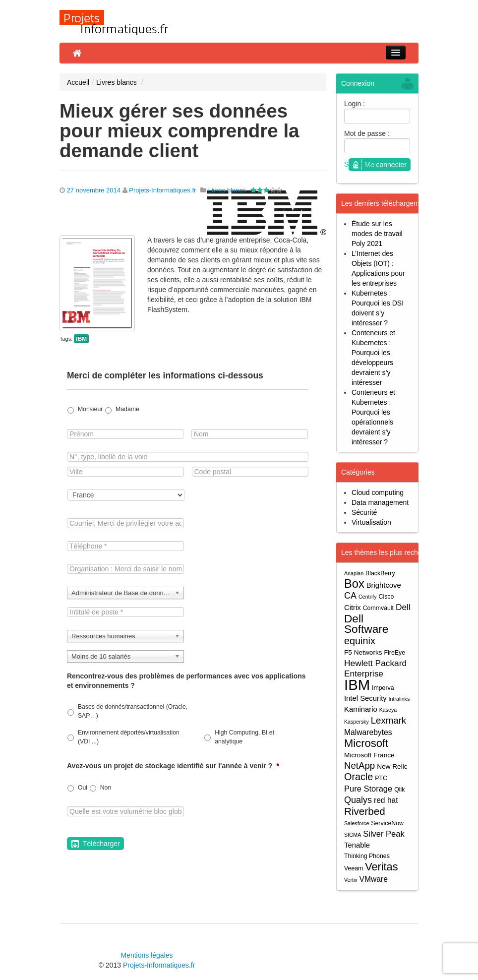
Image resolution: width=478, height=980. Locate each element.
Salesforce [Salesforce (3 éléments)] (357, 823)
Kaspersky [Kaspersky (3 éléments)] (357, 722)
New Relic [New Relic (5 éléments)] (392, 766)
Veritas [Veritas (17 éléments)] (381, 867)
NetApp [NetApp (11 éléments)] (359, 766)
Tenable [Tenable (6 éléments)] (357, 845)
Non (106, 788)
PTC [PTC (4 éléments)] (381, 778)
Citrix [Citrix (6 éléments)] (353, 608)
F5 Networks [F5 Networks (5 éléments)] (363, 652)
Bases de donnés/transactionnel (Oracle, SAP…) (133, 711)
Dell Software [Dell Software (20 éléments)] (366, 624)
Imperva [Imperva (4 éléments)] (383, 688)
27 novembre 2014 (94, 190)
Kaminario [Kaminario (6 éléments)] (361, 709)
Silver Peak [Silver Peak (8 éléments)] (384, 834)
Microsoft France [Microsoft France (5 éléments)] (369, 755)
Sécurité (364, 512)
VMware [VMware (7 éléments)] (374, 879)
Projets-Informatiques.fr (162, 190)
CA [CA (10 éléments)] (350, 596)
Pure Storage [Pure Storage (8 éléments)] (368, 789)
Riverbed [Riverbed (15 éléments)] (365, 811)
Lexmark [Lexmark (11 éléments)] (389, 720)
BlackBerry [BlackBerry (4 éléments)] (380, 573)
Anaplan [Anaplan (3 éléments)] (354, 573)
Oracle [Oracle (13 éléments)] (358, 777)
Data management (380, 502)
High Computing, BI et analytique (244, 737)
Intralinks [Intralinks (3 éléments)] (399, 699)
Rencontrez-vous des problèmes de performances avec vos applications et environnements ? (186, 680)
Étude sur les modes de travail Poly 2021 (377, 234)
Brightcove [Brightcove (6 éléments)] (384, 585)
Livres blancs (117, 82)
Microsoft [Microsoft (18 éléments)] (366, 743)
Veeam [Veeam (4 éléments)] (354, 868)
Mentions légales (147, 955)
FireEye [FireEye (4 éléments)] (395, 653)
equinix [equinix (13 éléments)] (360, 641)
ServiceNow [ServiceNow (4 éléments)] (387, 823)
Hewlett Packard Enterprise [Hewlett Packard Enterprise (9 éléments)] (375, 668)
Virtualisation (371, 522)
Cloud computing (378, 492)
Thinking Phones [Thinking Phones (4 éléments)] (367, 856)
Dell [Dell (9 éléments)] (403, 607)
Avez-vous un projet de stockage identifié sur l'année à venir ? (173, 766)
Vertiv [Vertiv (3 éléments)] (351, 880)
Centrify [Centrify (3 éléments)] (368, 597)
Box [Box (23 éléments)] (354, 584)
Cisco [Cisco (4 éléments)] (387, 597)
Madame (127, 409)
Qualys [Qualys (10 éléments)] (358, 800)
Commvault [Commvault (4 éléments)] (378, 608)
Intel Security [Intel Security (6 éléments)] (365, 698)
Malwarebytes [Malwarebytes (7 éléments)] (368, 732)
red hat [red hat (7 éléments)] (386, 800)
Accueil (78, 82)
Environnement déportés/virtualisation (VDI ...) (129, 737)
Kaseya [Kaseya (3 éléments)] (388, 710)
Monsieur (90, 409)
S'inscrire (358, 164)
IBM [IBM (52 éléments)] (357, 685)
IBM (81, 339)
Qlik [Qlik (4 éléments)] (399, 790)
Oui (83, 788)
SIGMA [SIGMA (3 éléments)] (353, 835)
